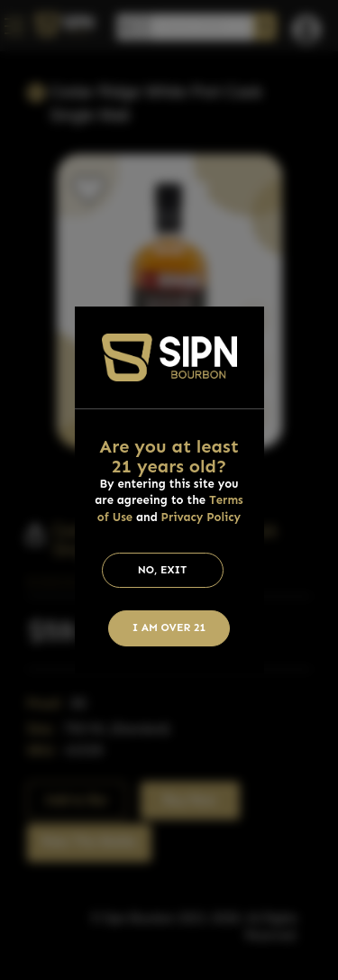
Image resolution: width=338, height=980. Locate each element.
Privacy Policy (201, 517)
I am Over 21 (169, 627)
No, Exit (163, 570)
